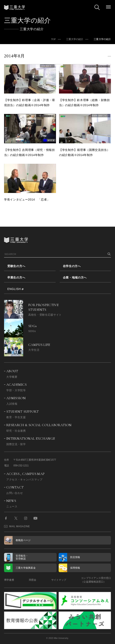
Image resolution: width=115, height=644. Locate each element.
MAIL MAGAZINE (17, 526)
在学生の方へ (72, 266)
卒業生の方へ (16, 277)
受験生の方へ (16, 266)
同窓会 (33, 580)
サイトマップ (59, 580)
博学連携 (9, 580)
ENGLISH (14, 289)
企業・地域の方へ (75, 277)
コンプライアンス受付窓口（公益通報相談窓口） (96, 580)
